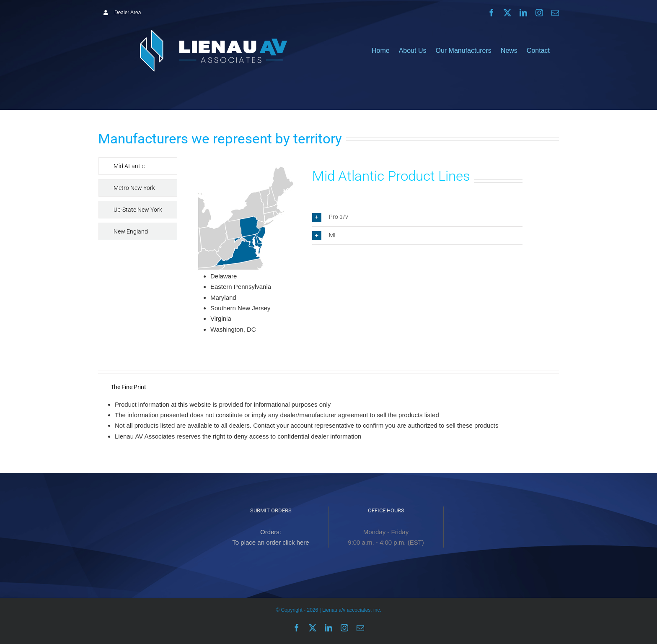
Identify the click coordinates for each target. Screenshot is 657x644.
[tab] (138, 166)
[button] (417, 217)
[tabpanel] (358, 253)
